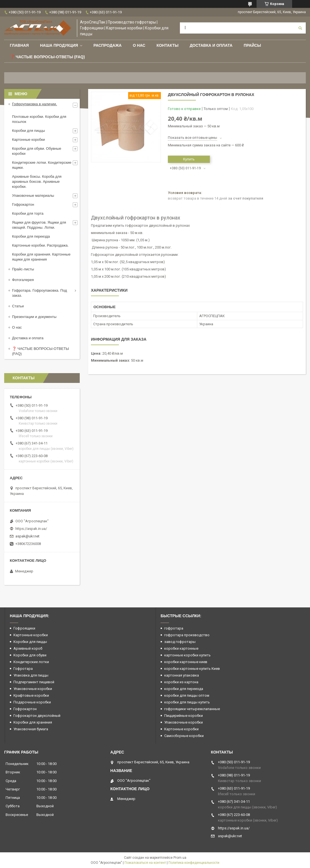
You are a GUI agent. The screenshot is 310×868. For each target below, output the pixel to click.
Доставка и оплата (211, 45)
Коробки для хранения (33, 722)
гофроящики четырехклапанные (192, 709)
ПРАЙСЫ (252, 45)
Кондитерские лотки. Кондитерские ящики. (42, 165)
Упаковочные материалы (33, 196)
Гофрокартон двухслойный (37, 716)
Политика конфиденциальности (194, 863)
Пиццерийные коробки (184, 716)
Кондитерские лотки (31, 662)
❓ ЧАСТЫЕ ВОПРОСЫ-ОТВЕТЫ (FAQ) (41, 351)
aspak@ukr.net (27, 536)
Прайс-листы (23, 269)
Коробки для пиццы (29, 131)
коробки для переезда (184, 689)
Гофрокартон (23, 204)
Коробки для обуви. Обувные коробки (37, 151)
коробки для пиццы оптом (187, 695)
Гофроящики (24, 628)
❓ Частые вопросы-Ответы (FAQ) (47, 57)
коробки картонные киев (186, 662)
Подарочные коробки (32, 702)
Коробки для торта (28, 213)
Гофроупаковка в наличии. (35, 104)
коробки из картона (181, 682)
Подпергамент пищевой (34, 682)
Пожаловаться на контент (145, 863)
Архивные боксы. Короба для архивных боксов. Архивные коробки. (37, 182)
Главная (19, 45)
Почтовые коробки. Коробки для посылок (39, 119)
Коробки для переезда (31, 236)
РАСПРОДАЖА (108, 45)
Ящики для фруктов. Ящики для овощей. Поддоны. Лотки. (39, 225)
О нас (139, 45)
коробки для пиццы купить (187, 702)
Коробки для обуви (30, 655)
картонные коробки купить (187, 655)
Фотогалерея (23, 280)
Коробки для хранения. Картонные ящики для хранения (41, 257)
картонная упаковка (182, 675)
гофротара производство (187, 635)
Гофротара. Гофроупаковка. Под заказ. (39, 293)
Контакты (167, 45)
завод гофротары (180, 642)
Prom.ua (180, 858)
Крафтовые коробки (31, 695)
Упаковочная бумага (31, 729)
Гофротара (23, 669)
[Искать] (300, 28)
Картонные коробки (28, 140)
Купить (189, 159)
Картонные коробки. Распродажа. (40, 245)
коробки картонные (181, 648)
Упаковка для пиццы (31, 675)
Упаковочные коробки (33, 689)
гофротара (174, 628)
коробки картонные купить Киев (192, 669)
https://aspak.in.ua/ (31, 529)
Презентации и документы (34, 317)
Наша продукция (59, 45)
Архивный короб (28, 648)
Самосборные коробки (184, 736)
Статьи (18, 306)
